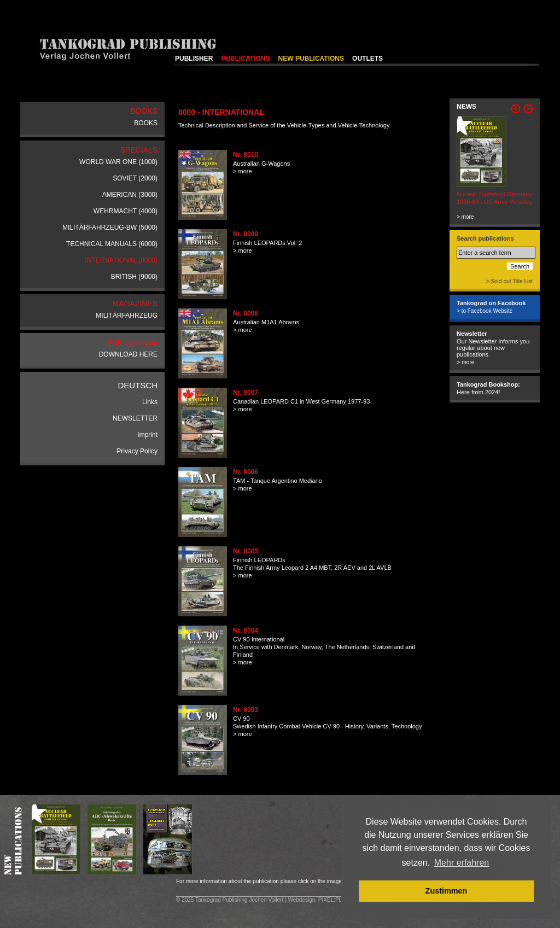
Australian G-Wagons (261, 164)
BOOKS (146, 123)
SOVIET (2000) (135, 178)
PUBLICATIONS (245, 59)
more (468, 362)
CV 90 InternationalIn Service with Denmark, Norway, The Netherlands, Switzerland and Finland (324, 647)
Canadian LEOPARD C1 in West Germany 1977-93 (301, 401)
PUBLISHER (194, 59)
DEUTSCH (138, 385)
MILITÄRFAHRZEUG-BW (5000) (110, 227)
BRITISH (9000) (134, 277)
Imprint (147, 435)
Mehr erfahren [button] (462, 863)
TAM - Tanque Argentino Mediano (278, 481)
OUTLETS (367, 59)
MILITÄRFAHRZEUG (127, 316)
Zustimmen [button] (447, 891)
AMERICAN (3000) (130, 195)
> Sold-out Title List (509, 281)
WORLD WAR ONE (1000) (118, 162)
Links (150, 402)
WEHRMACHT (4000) (126, 211)
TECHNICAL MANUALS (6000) (112, 244)
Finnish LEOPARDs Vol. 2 (267, 243)
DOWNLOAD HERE (128, 354)
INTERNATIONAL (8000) (121, 260)
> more (243, 171)
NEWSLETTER (135, 418)
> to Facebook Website (485, 311)
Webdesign (301, 900)
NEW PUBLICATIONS (311, 59)
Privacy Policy (137, 451)
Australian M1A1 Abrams (266, 322)
